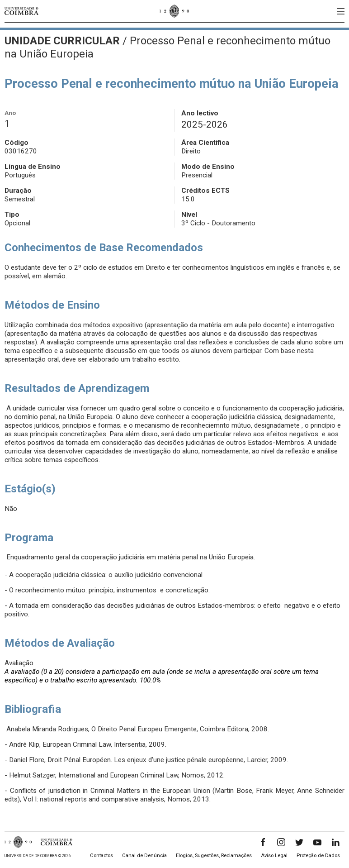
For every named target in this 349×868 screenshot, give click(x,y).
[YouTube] (317, 842)
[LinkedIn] (335, 842)
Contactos (101, 856)
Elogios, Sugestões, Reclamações (214, 856)
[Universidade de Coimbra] (21, 11)
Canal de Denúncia (144, 856)
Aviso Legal (274, 856)
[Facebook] (263, 842)
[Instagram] (281, 842)
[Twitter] (299, 842)
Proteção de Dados (318, 856)
